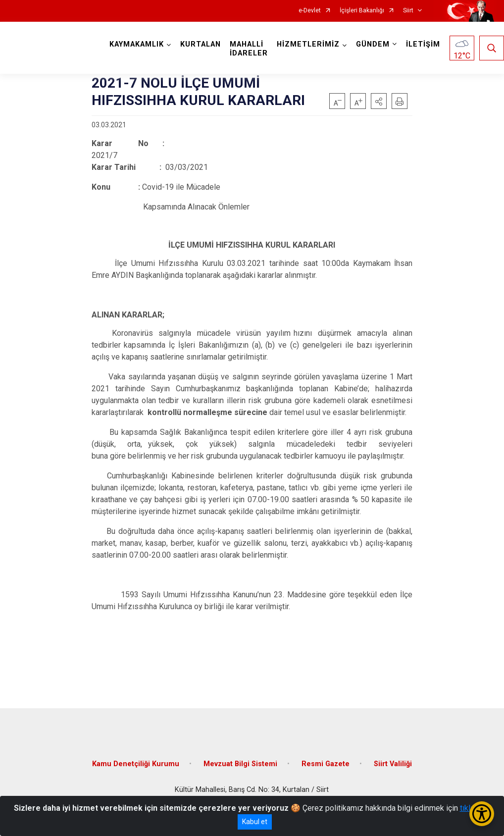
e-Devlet (310, 11)
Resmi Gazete (326, 764)
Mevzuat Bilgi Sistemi (240, 764)
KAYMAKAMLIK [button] (137, 44)
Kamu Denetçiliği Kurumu (136, 764)
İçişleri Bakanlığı (362, 11)
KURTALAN (201, 44)
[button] (379, 101)
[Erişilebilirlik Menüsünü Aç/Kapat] (482, 814)
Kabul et (255, 822)
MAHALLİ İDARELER (249, 49)
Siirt (408, 11)
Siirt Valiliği (393, 764)
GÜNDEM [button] (373, 44)
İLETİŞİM (423, 44)
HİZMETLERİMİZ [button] (308, 44)
